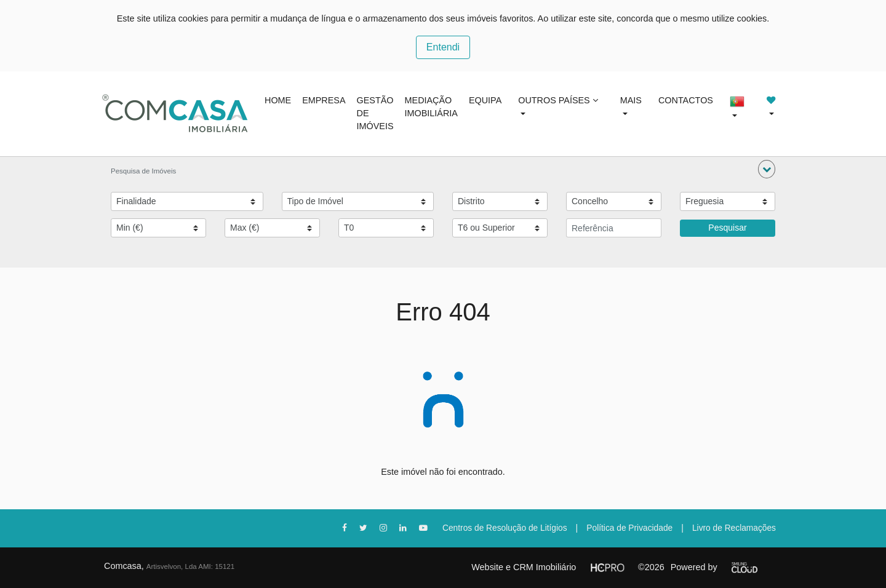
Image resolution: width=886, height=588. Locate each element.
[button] (767, 169)
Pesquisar (727, 228)
